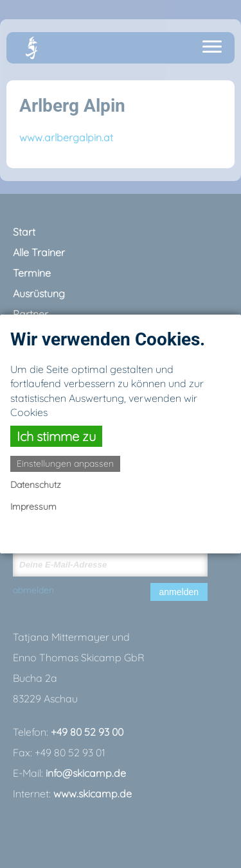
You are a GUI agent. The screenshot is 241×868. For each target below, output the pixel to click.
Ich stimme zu (56, 436)
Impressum (33, 507)
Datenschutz (36, 485)
